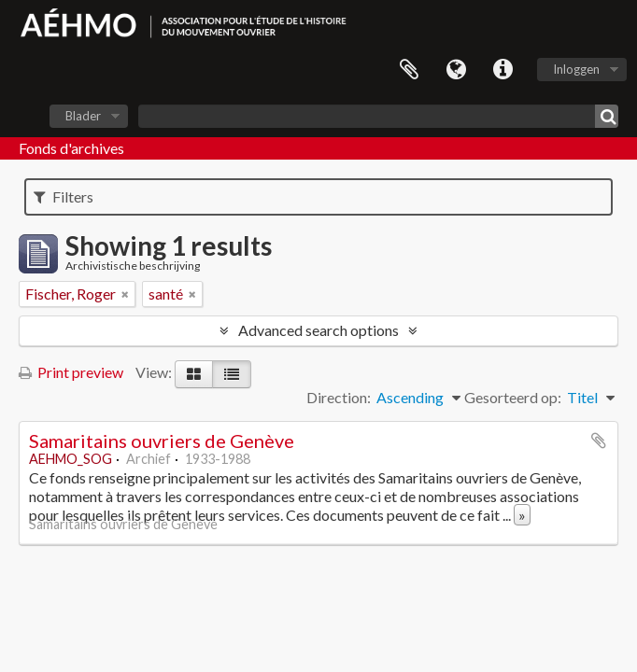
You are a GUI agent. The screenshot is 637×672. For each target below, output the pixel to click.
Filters (64, 196)
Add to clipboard (599, 441)
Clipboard (409, 70)
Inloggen (576, 69)
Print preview (71, 372)
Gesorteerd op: (513, 397)
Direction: (339, 397)
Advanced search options (318, 330)
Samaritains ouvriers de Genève (162, 441)
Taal (456, 70)
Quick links (503, 70)
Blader (83, 116)
